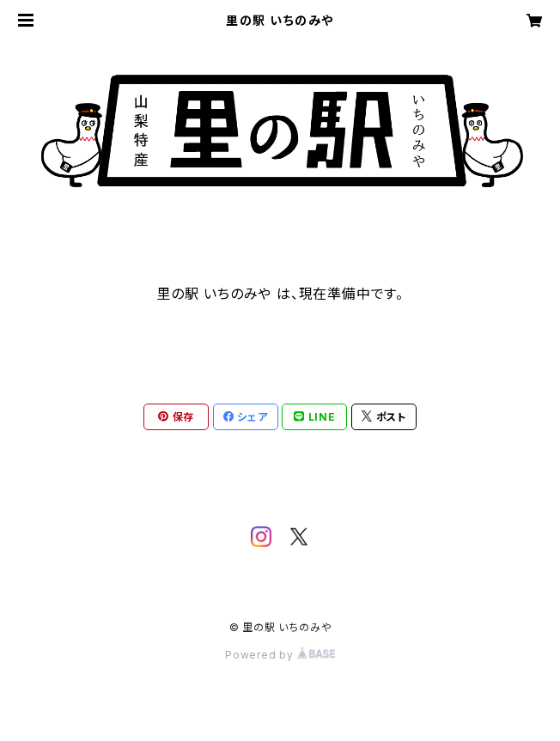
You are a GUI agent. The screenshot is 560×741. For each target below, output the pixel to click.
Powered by (280, 655)
